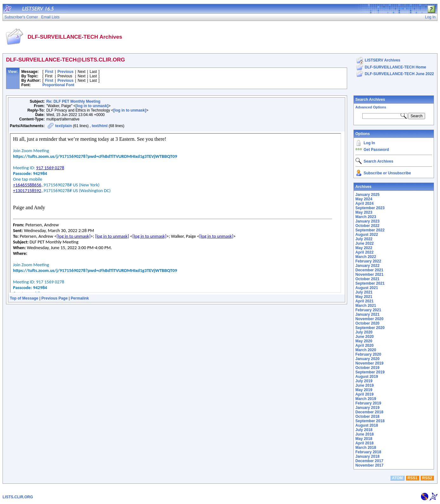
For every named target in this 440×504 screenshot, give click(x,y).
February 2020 (368, 354)
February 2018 (368, 452)
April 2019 (364, 394)
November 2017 (369, 465)
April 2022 (364, 252)
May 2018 (364, 439)
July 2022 (364, 239)
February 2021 (368, 310)
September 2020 (370, 328)
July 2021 (364, 292)
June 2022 (365, 243)
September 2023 (370, 208)
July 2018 (364, 430)
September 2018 (370, 421)
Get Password (376, 150)
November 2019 (369, 363)
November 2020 (369, 319)
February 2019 (368, 403)
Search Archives (370, 100)
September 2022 (370, 230)
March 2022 (366, 257)
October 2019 (367, 368)
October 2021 (367, 279)
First (49, 72)
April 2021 (364, 301)
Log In (369, 143)
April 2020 (364, 346)
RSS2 (427, 478)
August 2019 (367, 377)
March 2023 (366, 217)
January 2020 (367, 359)
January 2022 (367, 266)
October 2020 (367, 323)
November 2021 (369, 275)
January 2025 (367, 195)
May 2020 (364, 341)
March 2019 (366, 399)
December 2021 (369, 270)
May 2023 (364, 212)
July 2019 (364, 381)
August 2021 (367, 288)
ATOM (397, 478)
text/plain (64, 126)
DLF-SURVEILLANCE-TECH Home (396, 67)
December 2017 (369, 461)
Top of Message (24, 298)
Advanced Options (371, 107)
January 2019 (367, 408)
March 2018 (366, 448)
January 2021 (367, 314)
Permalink (80, 298)
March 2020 (366, 350)
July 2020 (364, 332)
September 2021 (370, 283)
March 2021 (366, 306)
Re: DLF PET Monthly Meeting (73, 101)
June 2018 (365, 434)
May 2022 (364, 248)
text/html (100, 126)
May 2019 (364, 390)
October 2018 (367, 417)
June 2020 (365, 337)
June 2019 (365, 385)
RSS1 (413, 478)
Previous (65, 72)
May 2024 (364, 199)
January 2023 (367, 221)
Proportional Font (58, 85)
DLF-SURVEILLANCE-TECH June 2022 (399, 74)
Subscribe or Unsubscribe (387, 173)
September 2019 (370, 372)
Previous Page (55, 298)
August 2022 (367, 235)
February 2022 (368, 261)
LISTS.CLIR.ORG (18, 497)
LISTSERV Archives (383, 60)
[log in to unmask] (92, 106)
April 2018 (364, 443)
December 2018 (369, 412)
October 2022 (367, 226)
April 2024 (364, 204)
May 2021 (364, 297)
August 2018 (367, 425)
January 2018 (367, 456)
